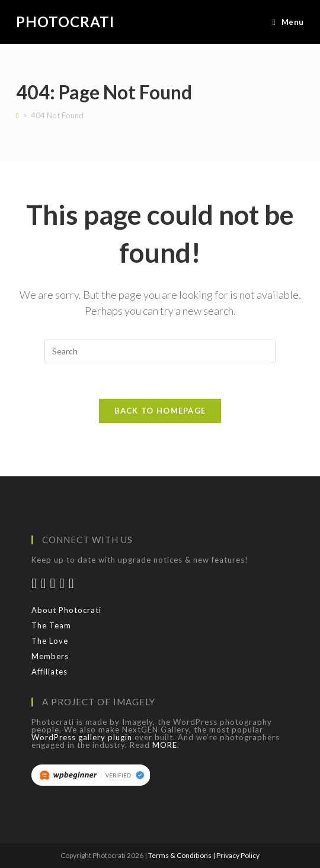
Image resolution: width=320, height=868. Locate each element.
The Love (50, 641)
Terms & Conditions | (182, 855)
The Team (51, 625)
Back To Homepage (160, 411)
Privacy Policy (238, 855)
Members (50, 656)
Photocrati (65, 22)
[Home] (17, 115)
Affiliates (49, 672)
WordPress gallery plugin (82, 737)
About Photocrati (66, 610)
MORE (165, 745)
